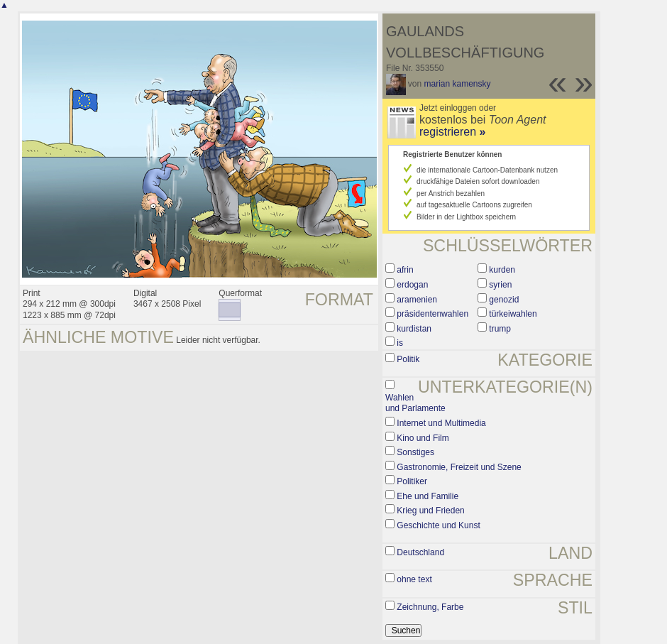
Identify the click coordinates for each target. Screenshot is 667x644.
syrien (500, 285)
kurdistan (414, 329)
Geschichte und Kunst (438, 525)
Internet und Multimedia (441, 423)
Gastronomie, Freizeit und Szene (459, 467)
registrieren (452, 132)
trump (500, 329)
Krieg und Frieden (430, 511)
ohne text (414, 579)
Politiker (412, 481)
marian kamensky (458, 84)
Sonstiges (415, 452)
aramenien (417, 300)
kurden (502, 270)
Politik (408, 359)
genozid (504, 300)
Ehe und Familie (428, 496)
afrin (405, 270)
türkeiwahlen (513, 314)
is (400, 343)
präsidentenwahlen (432, 314)
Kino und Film (423, 438)
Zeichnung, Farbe (430, 607)
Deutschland (420, 552)
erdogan (412, 285)
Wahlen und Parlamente (415, 403)
